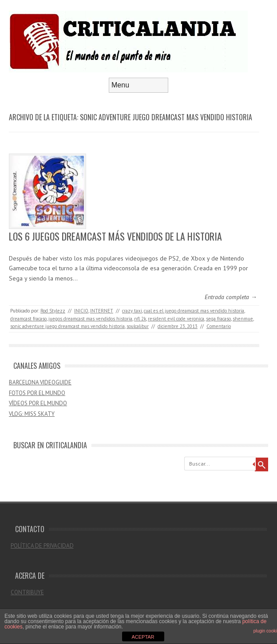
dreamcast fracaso (28, 319)
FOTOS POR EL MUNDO (37, 393)
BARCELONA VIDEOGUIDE (40, 382)
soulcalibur (138, 326)
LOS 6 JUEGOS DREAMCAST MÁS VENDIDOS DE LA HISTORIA (115, 236)
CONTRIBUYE (27, 592)
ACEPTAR (143, 637)
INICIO (81, 311)
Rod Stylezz (53, 311)
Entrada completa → (231, 297)
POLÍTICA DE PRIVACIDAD (42, 546)
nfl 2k (140, 319)
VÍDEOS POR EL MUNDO (38, 403)
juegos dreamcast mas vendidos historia (90, 319)
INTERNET (102, 311)
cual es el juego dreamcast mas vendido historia (194, 311)
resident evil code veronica (176, 319)
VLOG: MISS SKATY (32, 414)
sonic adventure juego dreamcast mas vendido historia (67, 326)
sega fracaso (218, 319)
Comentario (219, 326)
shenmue (243, 319)
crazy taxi (132, 311)
